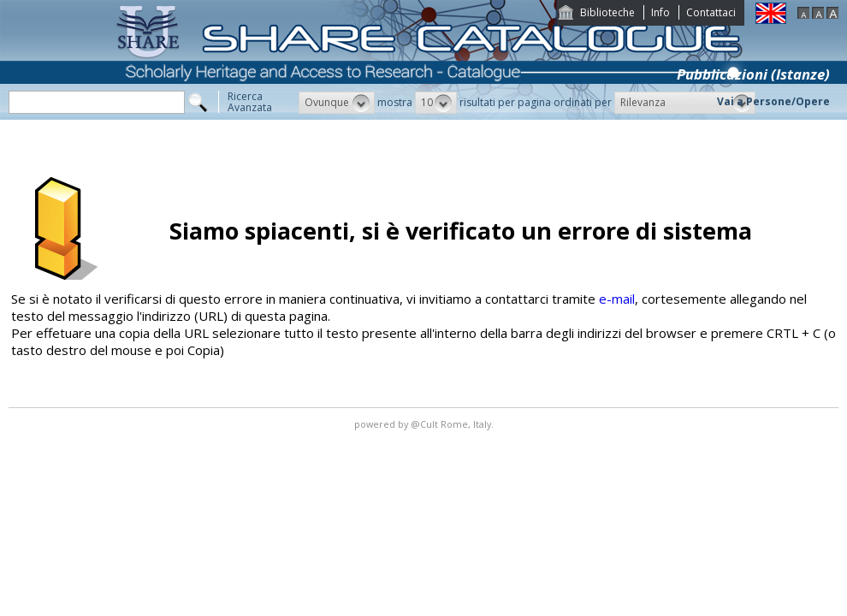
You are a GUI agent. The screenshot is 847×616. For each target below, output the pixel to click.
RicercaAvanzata (250, 102)
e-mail (617, 299)
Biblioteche (607, 12)
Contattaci (711, 12)
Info (660, 12)
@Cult (426, 424)
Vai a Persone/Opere (773, 101)
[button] (337, 103)
